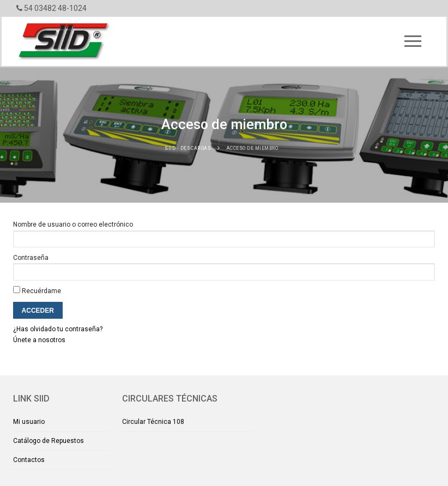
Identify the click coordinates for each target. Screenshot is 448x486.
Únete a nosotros (39, 340)
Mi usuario (29, 422)
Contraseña (31, 258)
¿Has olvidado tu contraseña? (58, 329)
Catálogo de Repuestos (49, 441)
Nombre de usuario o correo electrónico (73, 224)
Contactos (29, 460)
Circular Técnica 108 (153, 422)
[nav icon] (413, 41)
